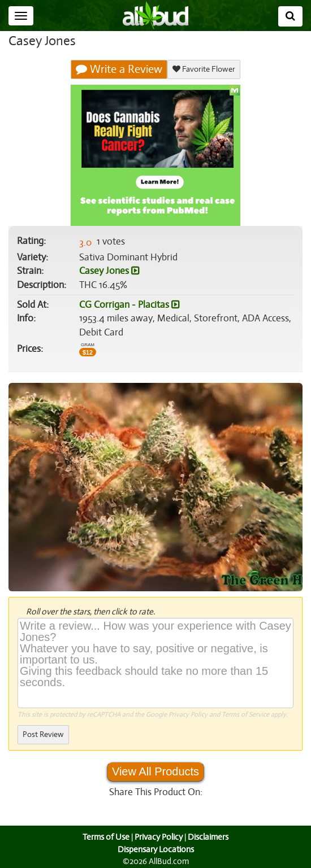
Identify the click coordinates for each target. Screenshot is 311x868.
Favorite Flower (204, 69)
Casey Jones (109, 271)
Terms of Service (245, 714)
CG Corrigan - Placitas (129, 305)
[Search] (290, 16)
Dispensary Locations (155, 849)
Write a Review (119, 69)
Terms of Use (105, 837)
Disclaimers (209, 837)
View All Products (155, 771)
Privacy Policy (188, 714)
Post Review (43, 734)
